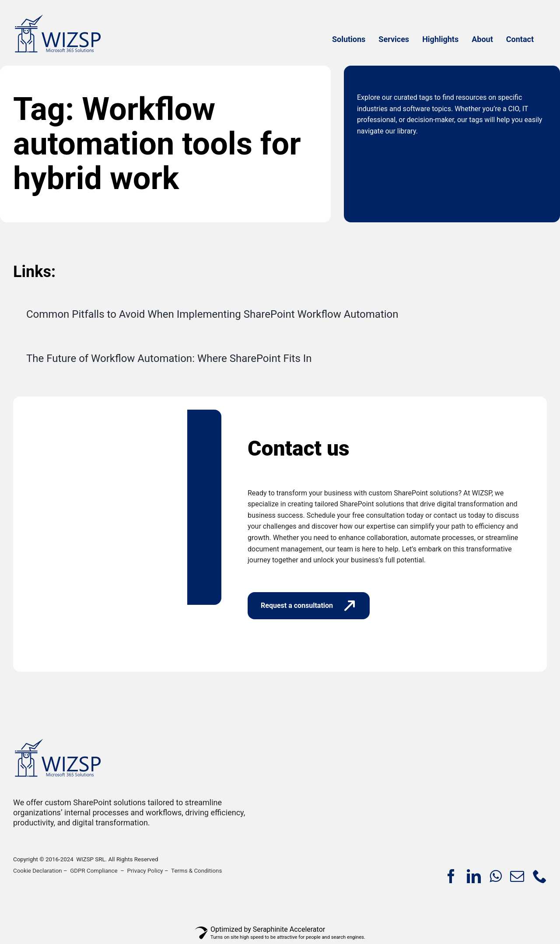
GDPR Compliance (94, 871)
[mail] (517, 876)
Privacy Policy (145, 871)
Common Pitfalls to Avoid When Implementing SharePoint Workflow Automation (212, 314)
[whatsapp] (495, 876)
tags (426, 97)
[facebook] (451, 876)
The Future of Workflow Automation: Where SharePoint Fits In (169, 358)
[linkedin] (474, 876)
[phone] (540, 876)
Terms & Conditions (196, 871)
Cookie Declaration (38, 871)
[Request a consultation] (309, 606)
